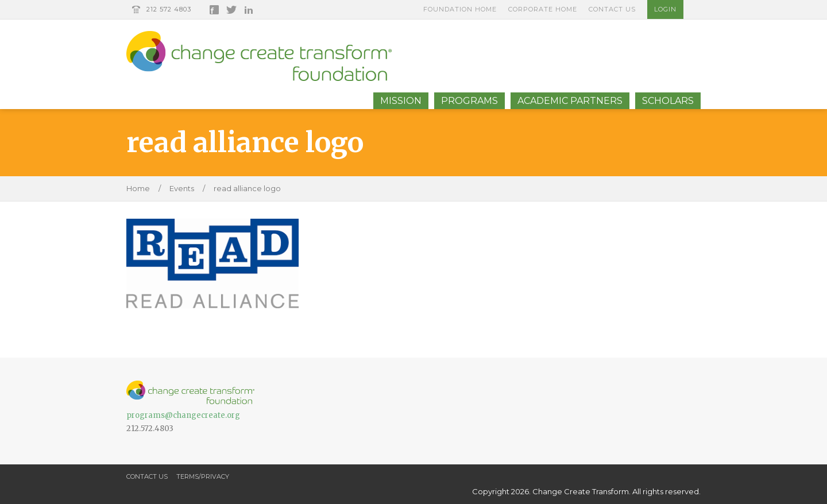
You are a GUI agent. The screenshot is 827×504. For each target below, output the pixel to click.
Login (665, 9)
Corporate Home (543, 9)
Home (138, 188)
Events (182, 188)
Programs (469, 101)
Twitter (231, 10)
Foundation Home (460, 9)
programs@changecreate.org (183, 415)
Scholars (668, 101)
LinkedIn (249, 10)
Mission (401, 101)
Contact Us (612, 9)
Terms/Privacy (203, 476)
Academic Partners (570, 101)
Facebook (214, 10)
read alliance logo (247, 188)
